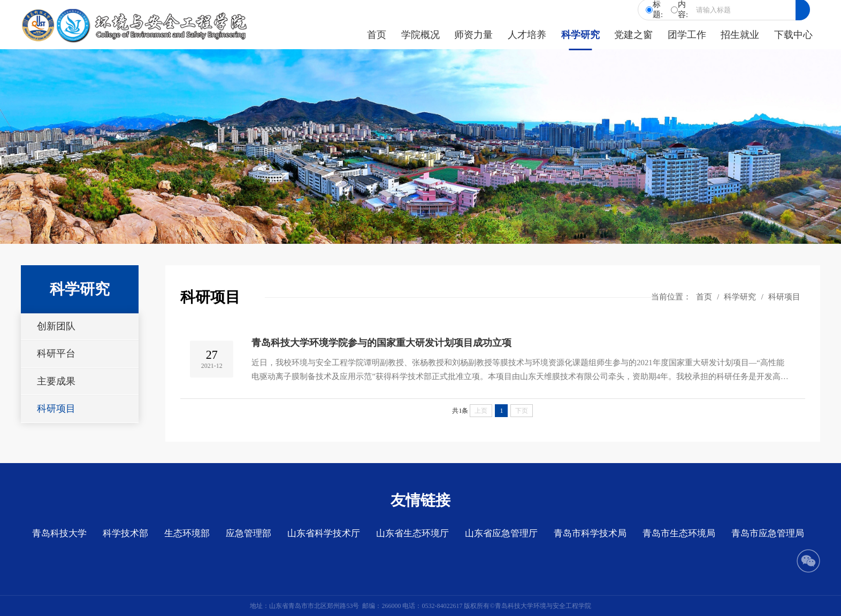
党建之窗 (633, 35)
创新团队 (56, 326)
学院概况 (420, 35)
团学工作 (687, 35)
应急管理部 (249, 533)
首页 (377, 35)
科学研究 (580, 35)
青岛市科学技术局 (590, 533)
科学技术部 (125, 533)
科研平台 (56, 353)
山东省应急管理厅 (501, 533)
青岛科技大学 (59, 533)
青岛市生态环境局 (679, 533)
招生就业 (740, 35)
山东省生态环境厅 (412, 533)
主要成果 (56, 381)
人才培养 (527, 35)
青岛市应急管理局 (768, 533)
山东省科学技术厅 (324, 533)
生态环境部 (187, 533)
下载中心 (793, 35)
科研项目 (56, 409)
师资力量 (473, 35)
